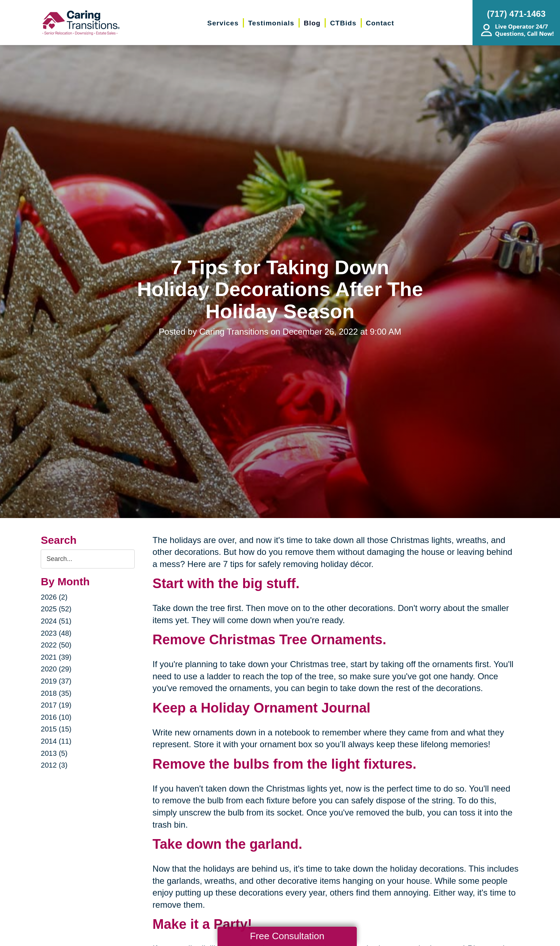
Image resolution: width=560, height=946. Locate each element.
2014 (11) (56, 741)
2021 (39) (56, 657)
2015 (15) (56, 729)
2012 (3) (54, 765)
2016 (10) (56, 717)
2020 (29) (56, 669)
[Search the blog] (88, 559)
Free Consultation (287, 936)
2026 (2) (54, 597)
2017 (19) (56, 705)
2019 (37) (56, 681)
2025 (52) (56, 609)
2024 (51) (56, 621)
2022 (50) (56, 645)
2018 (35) (56, 693)
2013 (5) (54, 753)
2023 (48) (56, 633)
